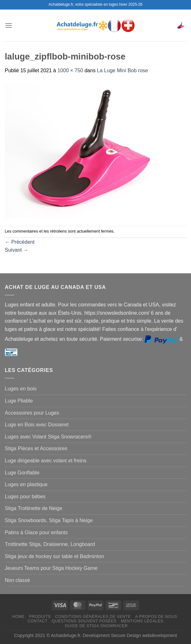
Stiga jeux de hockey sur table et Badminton (54, 556)
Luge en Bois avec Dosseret (37, 425)
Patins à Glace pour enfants (36, 532)
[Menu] (9, 25)
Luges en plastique (26, 484)
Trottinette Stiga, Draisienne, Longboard (50, 544)
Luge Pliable (19, 401)
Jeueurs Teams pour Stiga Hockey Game (51, 568)
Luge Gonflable (22, 473)
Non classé (17, 580)
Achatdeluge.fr (66, 635)
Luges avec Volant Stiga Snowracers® (48, 437)
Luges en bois (21, 389)
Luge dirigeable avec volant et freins (46, 461)
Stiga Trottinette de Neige (34, 508)
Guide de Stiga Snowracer (96, 626)
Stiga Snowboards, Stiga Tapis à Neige (49, 520)
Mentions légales (142, 621)
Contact (38, 621)
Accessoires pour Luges (32, 413)
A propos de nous (156, 617)
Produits (40, 617)
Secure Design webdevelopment (144, 635)
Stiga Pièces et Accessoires (36, 448)
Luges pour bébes (25, 497)
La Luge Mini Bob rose (123, 70)
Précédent (20, 242)
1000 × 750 (70, 70)
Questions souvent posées (84, 621)
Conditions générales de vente (93, 617)
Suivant (17, 250)
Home (18, 617)
